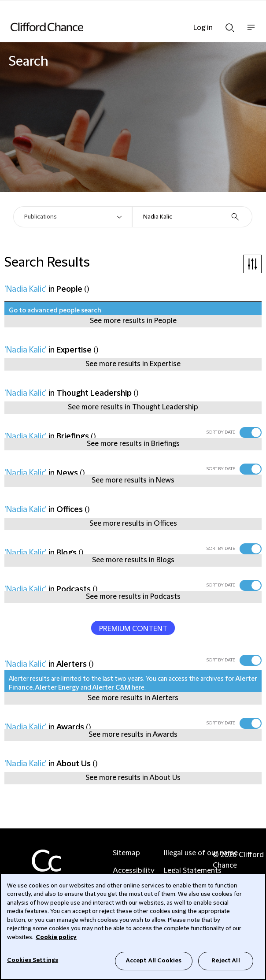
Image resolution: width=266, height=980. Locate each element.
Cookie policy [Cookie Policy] (56, 937)
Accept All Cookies (154, 961)
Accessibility (134, 871)
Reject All (225, 961)
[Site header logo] (120, 27)
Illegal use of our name (201, 853)
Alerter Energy (57, 688)
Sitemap (126, 853)
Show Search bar (230, 28)
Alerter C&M (111, 688)
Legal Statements (193, 871)
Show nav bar (251, 32)
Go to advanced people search (55, 311)
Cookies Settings (33, 960)
